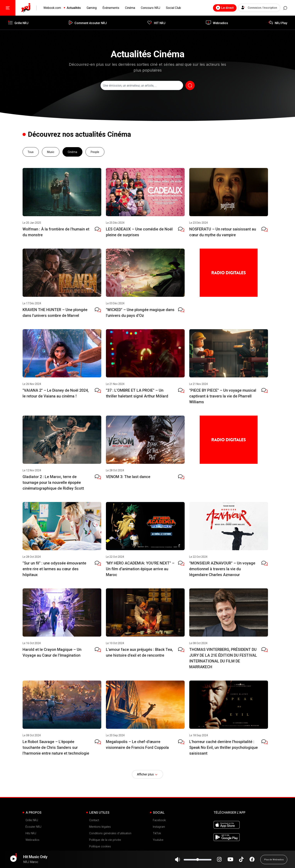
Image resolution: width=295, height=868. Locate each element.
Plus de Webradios (274, 861)
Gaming (92, 8)
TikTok (157, 833)
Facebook (159, 820)
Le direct (220, 8)
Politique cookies (100, 846)
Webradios (32, 840)
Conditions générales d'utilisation (110, 833)
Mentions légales (100, 827)
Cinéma (130, 8)
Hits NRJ (31, 833)
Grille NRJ (32, 820)
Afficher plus (147, 774)
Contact (94, 820)
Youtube (158, 840)
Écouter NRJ (33, 827)
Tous (31, 152)
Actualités (74, 8)
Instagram (159, 827)
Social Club (173, 8)
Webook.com (52, 8)
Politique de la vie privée (105, 840)
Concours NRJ (150, 8)
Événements (111, 8)
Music (51, 152)
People (95, 152)
